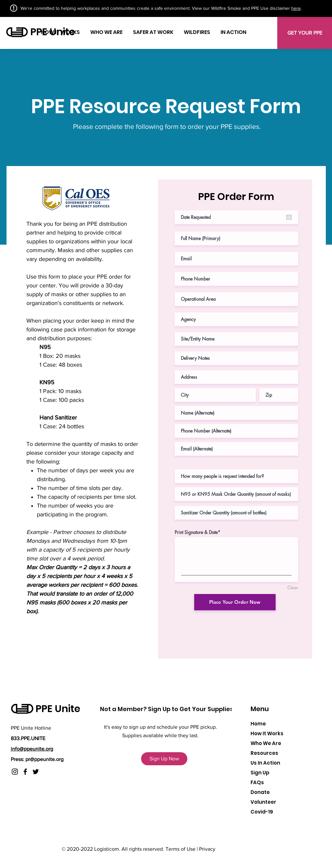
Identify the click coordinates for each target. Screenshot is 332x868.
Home (258, 724)
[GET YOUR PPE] (305, 33)
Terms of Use (180, 849)
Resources (264, 753)
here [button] (296, 8)
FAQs (257, 782)
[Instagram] (15, 772)
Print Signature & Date (196, 532)
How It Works (267, 733)
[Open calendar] (289, 217)
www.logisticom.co (241, 849)
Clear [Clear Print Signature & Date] (293, 587)
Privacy (207, 849)
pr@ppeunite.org (44, 759)
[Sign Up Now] (164, 759)
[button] (269, 28)
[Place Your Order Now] (235, 602)
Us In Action (265, 763)
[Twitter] (36, 772)
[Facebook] (25, 772)
